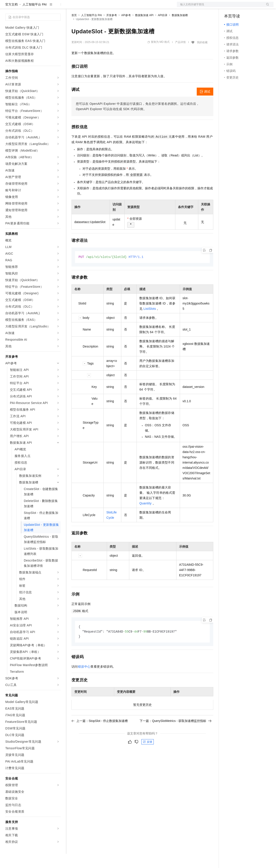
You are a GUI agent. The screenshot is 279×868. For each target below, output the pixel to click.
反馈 (148, 757)
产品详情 (180, 56)
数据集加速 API (144, 29)
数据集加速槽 (180, 29)
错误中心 (84, 682)
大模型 (45, 7)
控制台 (240, 7)
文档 (220, 7)
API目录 (163, 29)
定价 (95, 7)
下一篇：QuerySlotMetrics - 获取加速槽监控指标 (176, 736)
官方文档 (11, 19)
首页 (74, 29)
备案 (229, 7)
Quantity (145, 518)
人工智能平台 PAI (35, 19)
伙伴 (120, 7)
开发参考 (112, 29)
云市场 (107, 7)
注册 (250, 7)
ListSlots (150, 323)
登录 (266, 7)
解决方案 (71, 7)
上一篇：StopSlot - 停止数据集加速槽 (100, 736)
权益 (85, 7)
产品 (57, 7)
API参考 (126, 29)
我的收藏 (202, 56)
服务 (130, 7)
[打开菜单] (7, 7)
